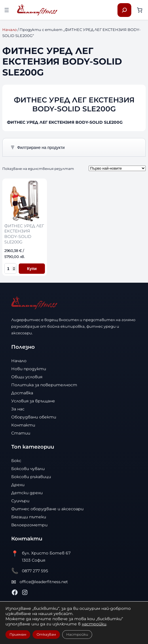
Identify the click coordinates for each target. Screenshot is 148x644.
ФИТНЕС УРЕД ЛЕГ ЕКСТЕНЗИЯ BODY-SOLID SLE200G (24, 234)
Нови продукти (29, 369)
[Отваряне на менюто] (7, 10)
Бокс (16, 461)
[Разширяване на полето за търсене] (124, 10)
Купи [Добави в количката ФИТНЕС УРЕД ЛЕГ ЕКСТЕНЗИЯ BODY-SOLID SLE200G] (32, 269)
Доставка (22, 393)
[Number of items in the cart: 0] (140, 10)
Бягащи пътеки (29, 517)
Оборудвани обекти (34, 417)
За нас (18, 409)
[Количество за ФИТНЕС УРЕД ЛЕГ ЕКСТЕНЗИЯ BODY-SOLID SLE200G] (10, 269)
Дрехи (18, 485)
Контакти (23, 425)
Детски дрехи (27, 493)
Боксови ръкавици (31, 477)
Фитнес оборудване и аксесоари (47, 509)
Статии (21, 433)
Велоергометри (29, 525)
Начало (10, 30)
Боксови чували (28, 469)
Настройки (77, 634)
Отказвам (46, 634)
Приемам (18, 634)
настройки (94, 624)
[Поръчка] (117, 168)
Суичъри (20, 501)
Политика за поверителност (44, 385)
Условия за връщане (33, 401)
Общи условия (27, 377)
